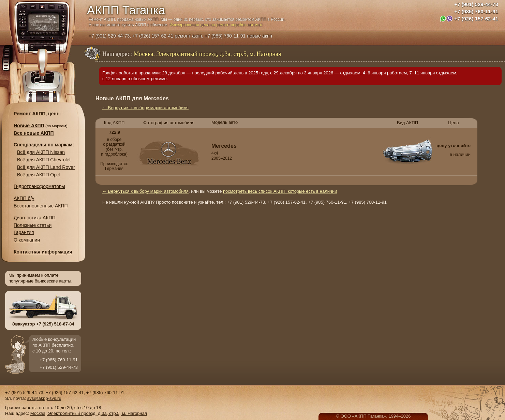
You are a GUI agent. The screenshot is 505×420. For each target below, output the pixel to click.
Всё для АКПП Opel (39, 175)
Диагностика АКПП (35, 218)
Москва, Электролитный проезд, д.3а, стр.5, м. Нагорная (89, 413)
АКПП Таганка (126, 10)
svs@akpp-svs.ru (44, 398)
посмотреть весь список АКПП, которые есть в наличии (280, 191)
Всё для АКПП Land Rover (46, 167)
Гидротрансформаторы (39, 186)
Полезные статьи (33, 225)
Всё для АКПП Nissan (41, 152)
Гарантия (24, 232)
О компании (27, 240)
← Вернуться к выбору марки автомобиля (145, 108)
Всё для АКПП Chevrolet (44, 160)
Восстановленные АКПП (41, 206)
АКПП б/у (24, 198)
